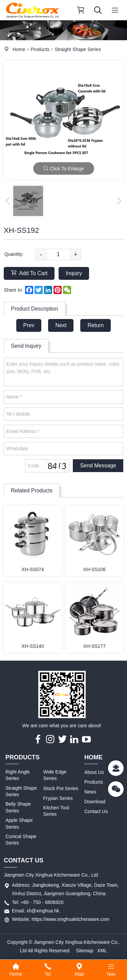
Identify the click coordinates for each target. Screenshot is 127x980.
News (90, 792)
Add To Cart (29, 273)
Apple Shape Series (19, 824)
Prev (29, 325)
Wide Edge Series (55, 775)
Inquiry (74, 273)
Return (96, 325)
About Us (94, 772)
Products (40, 49)
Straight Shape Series (78, 49)
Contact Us (96, 811)
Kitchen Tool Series (56, 811)
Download (95, 802)
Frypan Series (58, 798)
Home (19, 49)
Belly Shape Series (18, 807)
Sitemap (84, 951)
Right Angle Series (18, 775)
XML (102, 951)
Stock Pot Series (61, 788)
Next (61, 325)
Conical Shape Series (21, 840)
